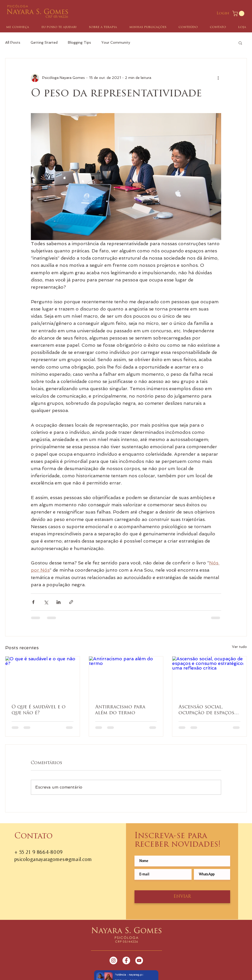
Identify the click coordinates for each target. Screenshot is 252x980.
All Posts (13, 42)
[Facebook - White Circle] (126, 960)
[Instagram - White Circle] (113, 960)
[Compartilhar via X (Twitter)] (46, 602)
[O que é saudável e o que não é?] (43, 677)
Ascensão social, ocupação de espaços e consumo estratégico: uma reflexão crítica (208, 710)
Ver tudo (239, 647)
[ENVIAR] (182, 897)
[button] (239, 13)
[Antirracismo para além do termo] (126, 677)
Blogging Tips (79, 42)
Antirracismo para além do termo (120, 710)
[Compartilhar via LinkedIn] (58, 602)
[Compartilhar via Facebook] (33, 602)
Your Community (116, 42)
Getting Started (44, 42)
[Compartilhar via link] (71, 602)
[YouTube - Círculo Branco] (139, 960)
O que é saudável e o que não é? (39, 710)
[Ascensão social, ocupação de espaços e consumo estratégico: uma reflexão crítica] (209, 677)
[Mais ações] (218, 78)
